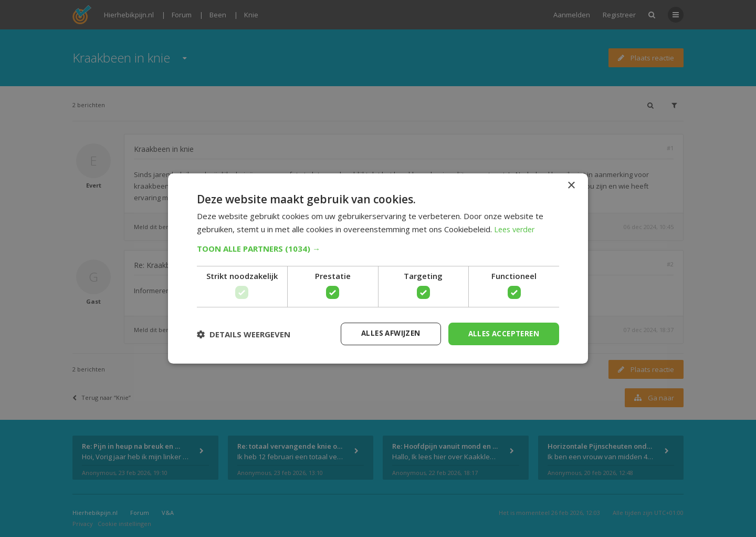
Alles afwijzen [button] (385, 333)
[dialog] (378, 268)
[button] (378, 248)
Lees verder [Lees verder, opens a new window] (516, 229)
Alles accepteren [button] (502, 333)
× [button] (571, 185)
